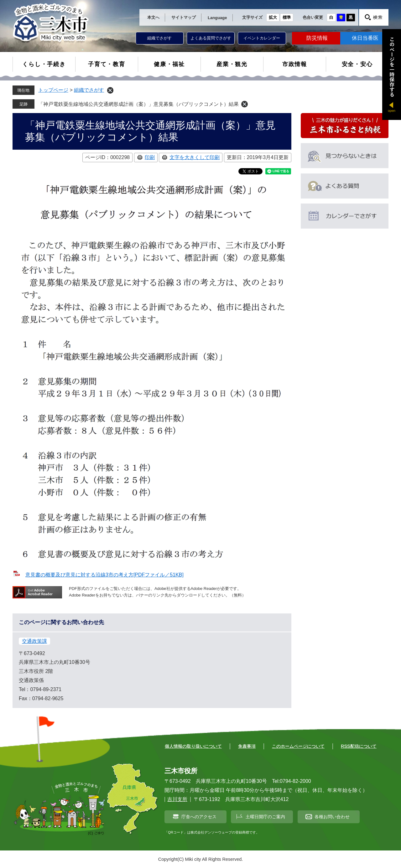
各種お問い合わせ (332, 817)
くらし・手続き (44, 64)
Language (217, 18)
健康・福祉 (169, 64)
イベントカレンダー (262, 38)
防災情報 (317, 38)
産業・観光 (232, 64)
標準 (287, 17)
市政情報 (295, 64)
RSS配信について (359, 746)
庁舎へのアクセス (199, 817)
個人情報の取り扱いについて (193, 746)
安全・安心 (357, 64)
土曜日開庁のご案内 (265, 817)
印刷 (150, 157)
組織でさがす (159, 38)
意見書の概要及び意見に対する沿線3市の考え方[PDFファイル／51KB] (104, 575)
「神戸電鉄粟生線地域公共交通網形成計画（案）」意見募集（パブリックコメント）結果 (138, 104)
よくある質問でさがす (211, 38)
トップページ (53, 90)
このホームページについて (298, 746)
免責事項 (247, 746)
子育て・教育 (107, 64)
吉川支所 (177, 799)
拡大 (273, 17)
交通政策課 (34, 641)
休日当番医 (365, 38)
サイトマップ (184, 17)
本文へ (153, 17)
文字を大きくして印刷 (195, 157)
